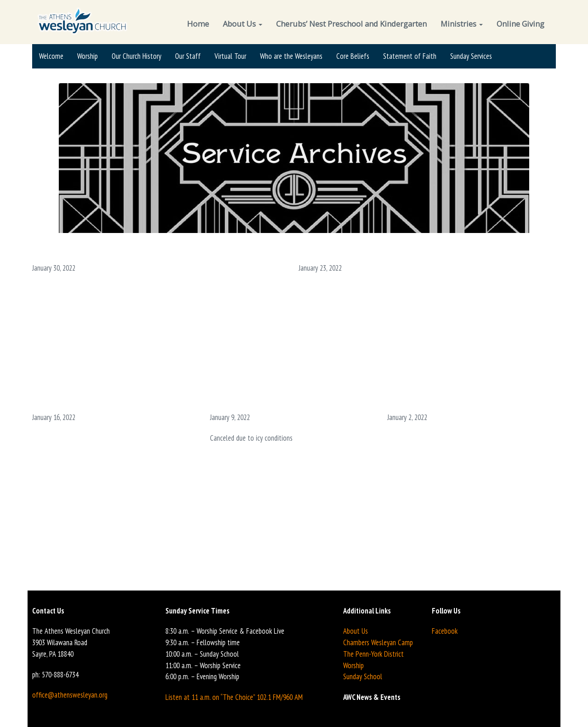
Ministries (462, 24)
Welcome (51, 56)
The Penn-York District (373, 654)
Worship (88, 56)
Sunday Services (471, 56)
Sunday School (363, 676)
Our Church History (136, 56)
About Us (243, 24)
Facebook (445, 631)
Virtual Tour (230, 56)
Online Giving (520, 24)
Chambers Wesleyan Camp (378, 642)
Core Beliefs (353, 56)
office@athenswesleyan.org (70, 695)
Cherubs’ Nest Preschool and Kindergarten (351, 24)
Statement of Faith (410, 56)
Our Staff (188, 56)
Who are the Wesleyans (291, 56)
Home (198, 24)
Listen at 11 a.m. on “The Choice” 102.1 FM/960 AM (234, 697)
